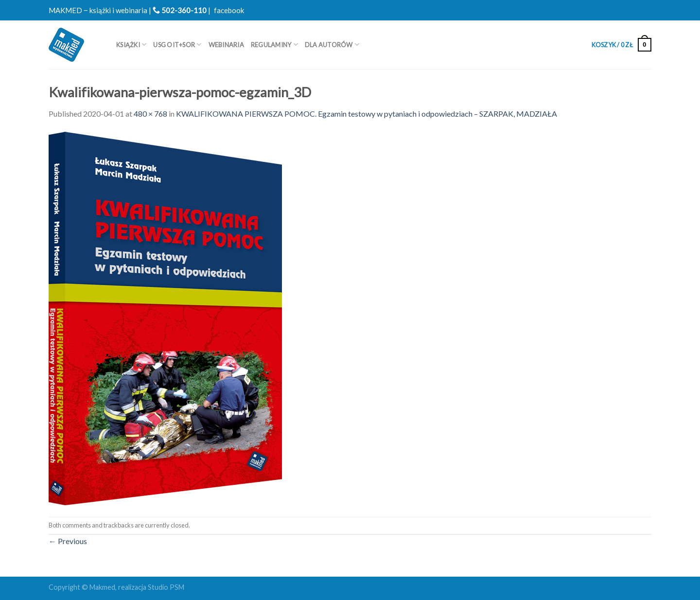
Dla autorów (332, 44)
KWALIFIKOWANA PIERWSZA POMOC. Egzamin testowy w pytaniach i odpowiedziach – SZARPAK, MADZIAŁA (367, 114)
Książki (131, 44)
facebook (229, 10)
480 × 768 (150, 114)
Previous (68, 541)
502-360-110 (180, 10)
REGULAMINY (274, 44)
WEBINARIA (226, 45)
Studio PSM (166, 587)
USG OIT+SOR (177, 44)
